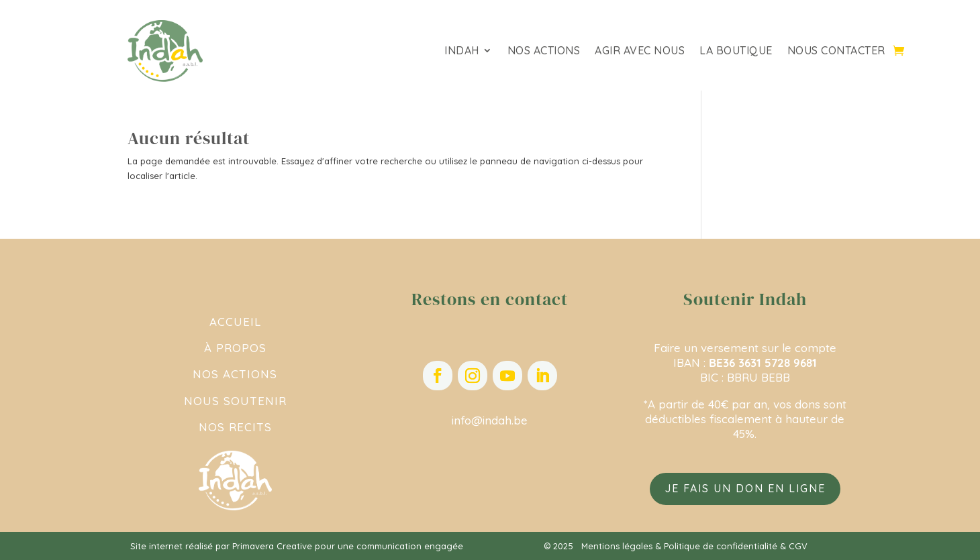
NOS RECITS (235, 427)
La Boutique (736, 51)
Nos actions (544, 51)
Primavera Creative (272, 546)
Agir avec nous (640, 51)
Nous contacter (836, 51)
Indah (462, 51)
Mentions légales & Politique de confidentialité (679, 546)
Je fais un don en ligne (745, 488)
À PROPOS (235, 348)
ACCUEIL (235, 322)
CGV (798, 546)
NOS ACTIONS (235, 374)
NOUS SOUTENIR (235, 401)
